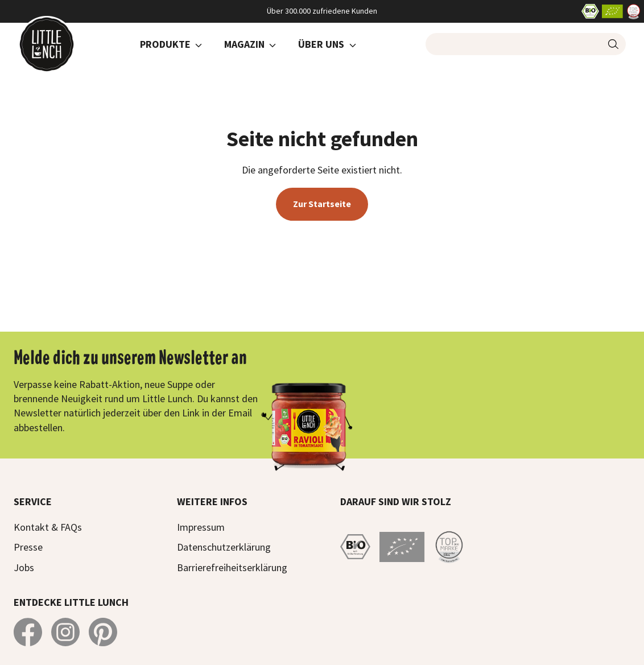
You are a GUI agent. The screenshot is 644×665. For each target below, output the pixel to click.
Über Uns (321, 44)
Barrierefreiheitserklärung (232, 567)
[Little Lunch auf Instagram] (65, 632)
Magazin (244, 44)
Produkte (165, 44)
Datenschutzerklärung (224, 547)
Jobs (24, 567)
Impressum (201, 527)
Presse (28, 547)
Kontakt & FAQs (48, 527)
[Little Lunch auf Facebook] (28, 632)
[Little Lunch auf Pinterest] (103, 632)
